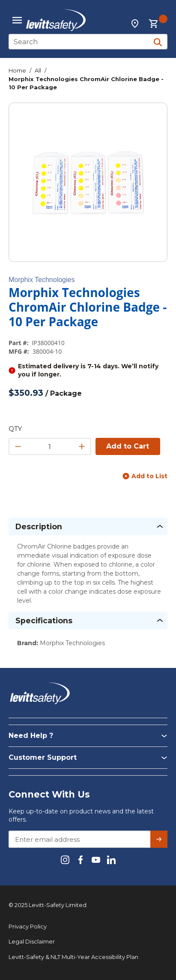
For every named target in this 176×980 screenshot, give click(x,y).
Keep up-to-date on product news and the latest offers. (81, 815)
